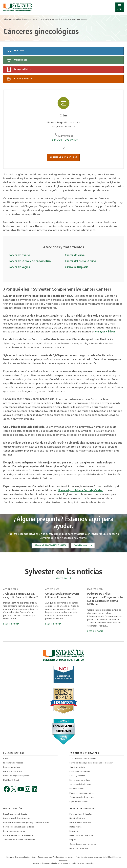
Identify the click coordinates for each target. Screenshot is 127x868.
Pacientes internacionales (82, 793)
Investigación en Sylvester (16, 814)
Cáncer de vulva (75, 255)
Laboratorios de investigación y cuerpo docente (26, 823)
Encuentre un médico (13, 763)
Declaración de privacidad (64, 857)
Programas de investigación (17, 818)
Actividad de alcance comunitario (19, 840)
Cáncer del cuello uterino (80, 261)
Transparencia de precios (82, 797)
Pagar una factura (12, 767)
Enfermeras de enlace (80, 780)
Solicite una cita (83, 545)
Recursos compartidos (14, 831)
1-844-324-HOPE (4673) (63, 140)
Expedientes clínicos (79, 802)
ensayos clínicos (105, 332)
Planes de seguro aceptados (17, 776)
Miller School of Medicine (81, 836)
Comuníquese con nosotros (83, 844)
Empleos (74, 840)
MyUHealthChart (11, 780)
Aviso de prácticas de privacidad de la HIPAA (95, 857)
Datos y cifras (76, 827)
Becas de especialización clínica (18, 836)
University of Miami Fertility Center (80, 491)
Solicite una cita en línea (63, 157)
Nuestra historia (77, 818)
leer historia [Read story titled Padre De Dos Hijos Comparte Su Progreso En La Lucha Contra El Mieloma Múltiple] (95, 631)
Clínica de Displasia (77, 267)
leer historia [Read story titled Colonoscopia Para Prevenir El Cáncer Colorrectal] (53, 624)
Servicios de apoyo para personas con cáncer (91, 763)
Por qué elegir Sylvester (81, 814)
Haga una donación (12, 772)
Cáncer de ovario (19, 255)
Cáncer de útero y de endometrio (30, 261)
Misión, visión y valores (80, 823)
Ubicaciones (17, 60)
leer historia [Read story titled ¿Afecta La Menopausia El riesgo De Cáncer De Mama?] (11, 624)
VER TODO (63, 578)
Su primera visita (77, 767)
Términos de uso (45, 857)
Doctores (15, 51)
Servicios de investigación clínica (19, 827)
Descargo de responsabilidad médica (22, 857)
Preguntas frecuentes (80, 772)
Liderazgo (74, 831)
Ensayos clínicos (19, 69)
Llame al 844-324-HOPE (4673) (50, 545)
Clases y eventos (19, 79)
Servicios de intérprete (80, 784)
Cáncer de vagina (19, 267)
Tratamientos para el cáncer (83, 759)
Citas (6, 759)
